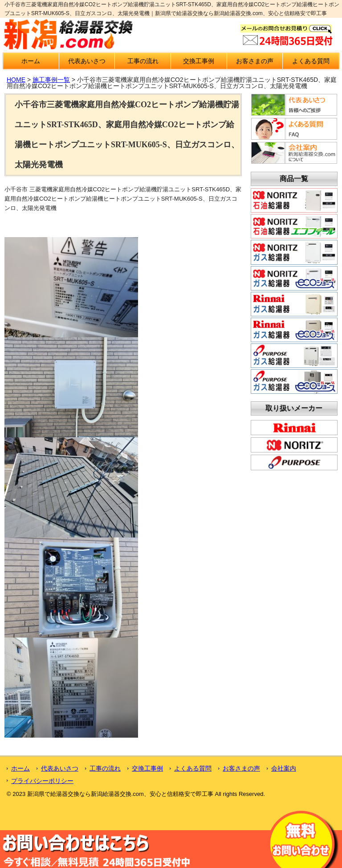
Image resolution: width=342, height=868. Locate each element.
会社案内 (284, 768)
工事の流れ (143, 61)
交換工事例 (199, 61)
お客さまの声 (255, 61)
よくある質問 (311, 61)
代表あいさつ (87, 61)
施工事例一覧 (51, 80)
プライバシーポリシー (42, 781)
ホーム (31, 61)
